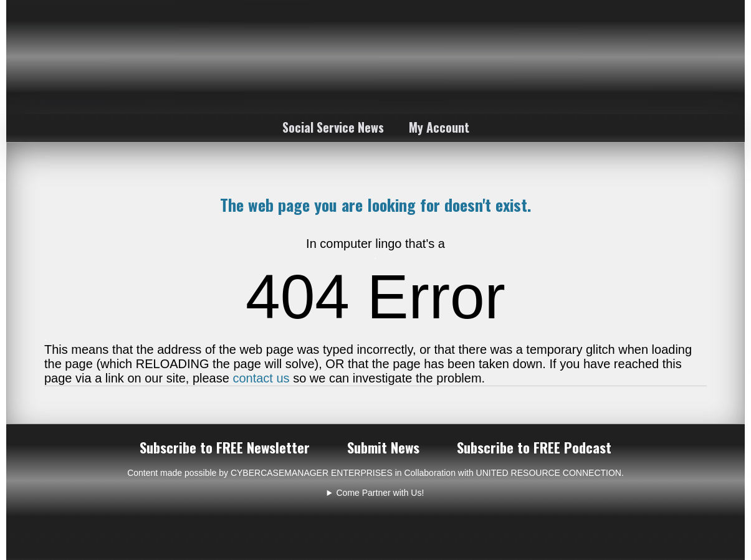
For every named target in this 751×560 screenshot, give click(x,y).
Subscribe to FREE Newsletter (225, 447)
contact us (261, 378)
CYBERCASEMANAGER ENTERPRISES (312, 473)
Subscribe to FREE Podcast (534, 447)
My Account (439, 127)
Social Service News (333, 127)
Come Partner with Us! (380, 493)
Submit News (383, 447)
